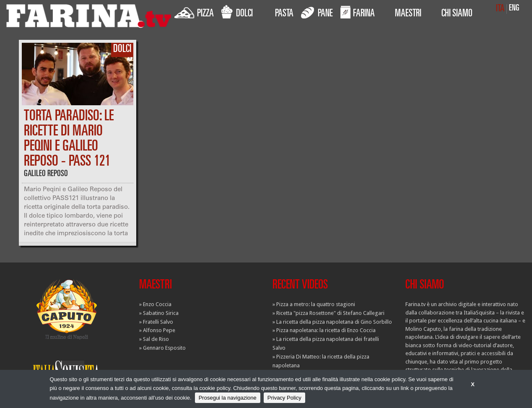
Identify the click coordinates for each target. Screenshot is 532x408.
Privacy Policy (284, 398)
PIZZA (194, 12)
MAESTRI (408, 14)
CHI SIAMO (457, 14)
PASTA (284, 14)
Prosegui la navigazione (228, 398)
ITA (500, 9)
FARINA (358, 12)
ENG (514, 9)
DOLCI (237, 12)
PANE (317, 12)
